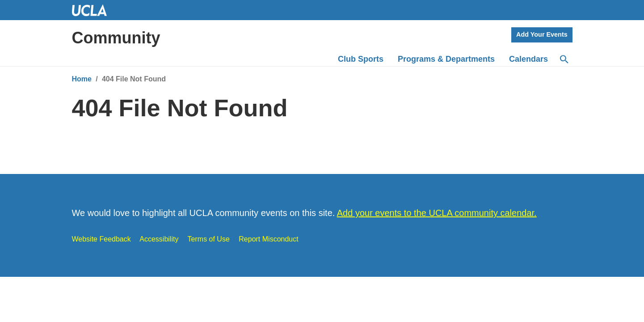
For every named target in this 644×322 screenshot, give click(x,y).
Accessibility (159, 239)
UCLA (93, 10)
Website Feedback (101, 239)
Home (82, 79)
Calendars (528, 59)
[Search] (564, 59)
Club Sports (361, 59)
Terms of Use (209, 239)
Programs (446, 59)
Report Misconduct (268, 239)
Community (116, 38)
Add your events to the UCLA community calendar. (437, 213)
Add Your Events (542, 34)
